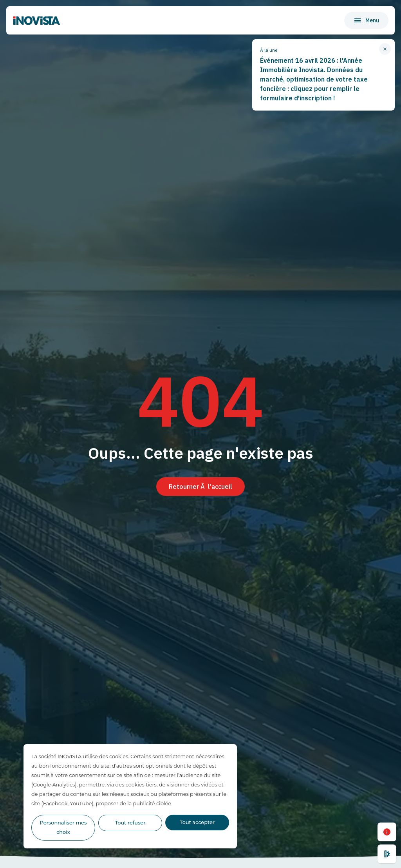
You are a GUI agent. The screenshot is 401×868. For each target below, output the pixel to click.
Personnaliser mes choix (63, 827)
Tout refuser (130, 823)
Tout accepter (197, 822)
